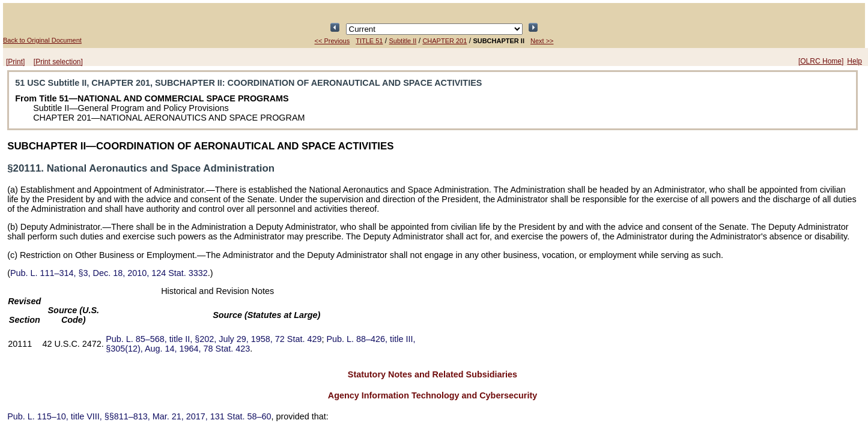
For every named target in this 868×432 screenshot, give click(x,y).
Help (854, 61)
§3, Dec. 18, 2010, (109, 273)
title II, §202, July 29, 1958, (214, 339)
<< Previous (332, 41)
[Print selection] (58, 62)
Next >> (542, 41)
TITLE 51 (369, 41)
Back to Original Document (42, 40)
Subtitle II (403, 41)
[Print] (15, 62)
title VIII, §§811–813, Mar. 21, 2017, (139, 416)
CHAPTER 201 (445, 41)
